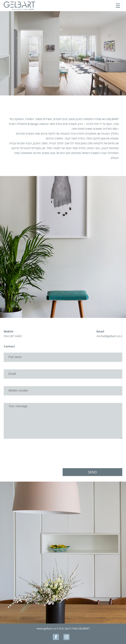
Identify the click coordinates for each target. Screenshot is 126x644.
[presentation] (63, 453)
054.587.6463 (13, 336)
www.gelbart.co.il (47, 628)
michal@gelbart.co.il (109, 336)
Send (92, 472)
